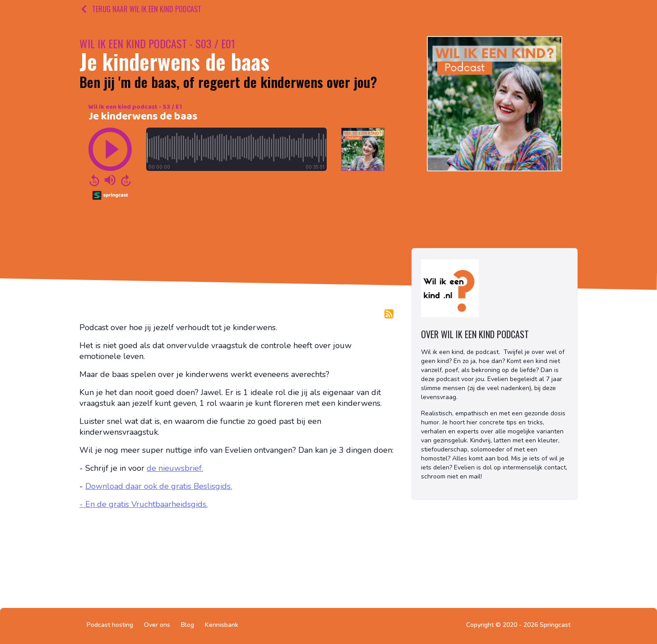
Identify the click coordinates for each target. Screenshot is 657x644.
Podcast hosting (110, 625)
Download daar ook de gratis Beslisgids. (159, 486)
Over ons (157, 625)
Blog (187, 625)
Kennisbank (222, 625)
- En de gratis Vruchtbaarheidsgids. (143, 504)
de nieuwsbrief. (175, 468)
